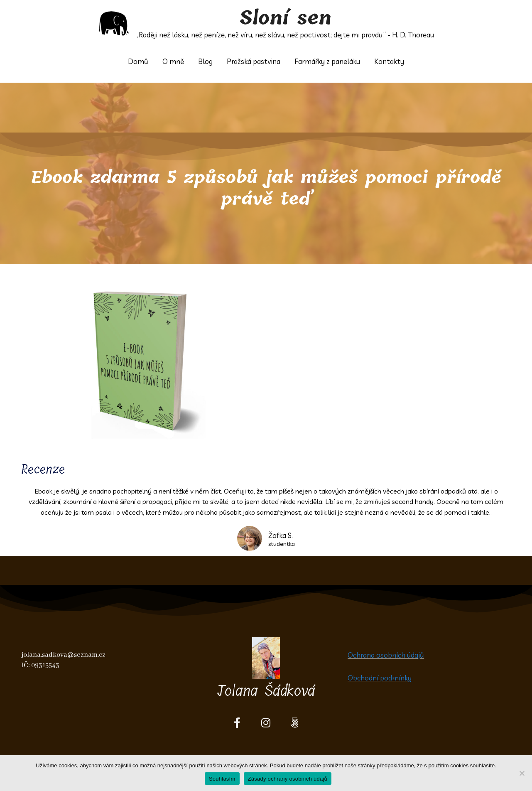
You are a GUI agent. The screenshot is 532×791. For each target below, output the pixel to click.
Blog (205, 61)
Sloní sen (286, 18)
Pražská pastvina (254, 61)
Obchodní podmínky (380, 678)
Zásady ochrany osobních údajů (288, 779)
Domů (138, 61)
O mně (173, 61)
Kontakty (389, 61)
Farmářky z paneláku (327, 61)
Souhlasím (222, 779)
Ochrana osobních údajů (386, 655)
